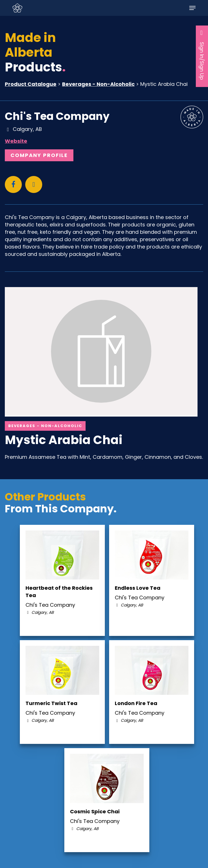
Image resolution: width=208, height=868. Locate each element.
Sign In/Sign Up (202, 55)
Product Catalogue (31, 84)
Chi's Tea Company (57, 116)
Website (16, 141)
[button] (192, 8)
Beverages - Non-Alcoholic (98, 84)
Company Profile (39, 155)
